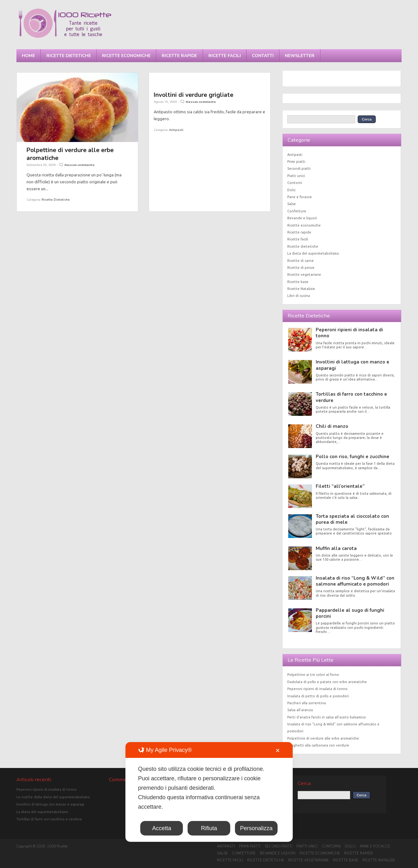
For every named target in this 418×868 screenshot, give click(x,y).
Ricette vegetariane (304, 275)
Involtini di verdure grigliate (194, 95)
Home (28, 56)
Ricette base (298, 282)
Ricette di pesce (301, 268)
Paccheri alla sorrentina (307, 703)
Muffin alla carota (336, 548)
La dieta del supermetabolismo (313, 253)
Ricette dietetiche (69, 56)
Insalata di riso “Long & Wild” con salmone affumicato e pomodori (355, 581)
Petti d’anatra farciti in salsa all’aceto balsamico (327, 717)
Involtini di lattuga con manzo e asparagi (352, 365)
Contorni (295, 183)
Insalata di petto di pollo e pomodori (318, 696)
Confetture (297, 211)
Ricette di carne (301, 261)
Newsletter (300, 56)
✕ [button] (278, 751)
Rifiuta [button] (209, 828)
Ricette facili (225, 56)
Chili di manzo (332, 426)
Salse (292, 204)
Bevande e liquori (302, 218)
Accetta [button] (162, 828)
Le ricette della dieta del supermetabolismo (53, 797)
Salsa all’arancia (300, 710)
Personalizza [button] (256, 828)
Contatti (263, 56)
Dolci (291, 190)
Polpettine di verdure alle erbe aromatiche (70, 154)
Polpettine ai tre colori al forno (313, 675)
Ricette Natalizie (301, 289)
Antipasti (176, 130)
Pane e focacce (300, 197)
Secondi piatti (299, 168)
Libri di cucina (299, 296)
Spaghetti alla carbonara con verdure (318, 745)
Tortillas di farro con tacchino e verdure (351, 397)
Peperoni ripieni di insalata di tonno (349, 333)
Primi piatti (296, 162)
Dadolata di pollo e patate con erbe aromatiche (327, 682)
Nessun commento (80, 165)
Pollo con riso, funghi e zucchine (352, 457)
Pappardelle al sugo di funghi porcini (350, 613)
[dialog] (209, 792)
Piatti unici (296, 176)
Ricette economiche (126, 56)
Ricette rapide (179, 56)
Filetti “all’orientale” (340, 486)
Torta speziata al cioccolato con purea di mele (352, 519)
